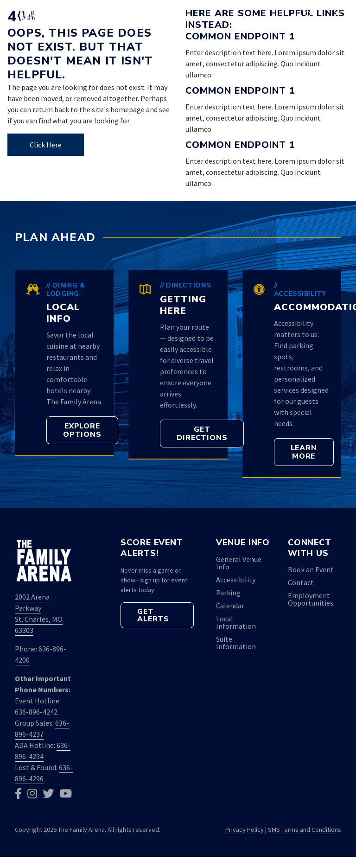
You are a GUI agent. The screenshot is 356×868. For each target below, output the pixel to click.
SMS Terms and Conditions (305, 830)
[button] (308, 15)
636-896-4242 (36, 712)
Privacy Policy (245, 830)
